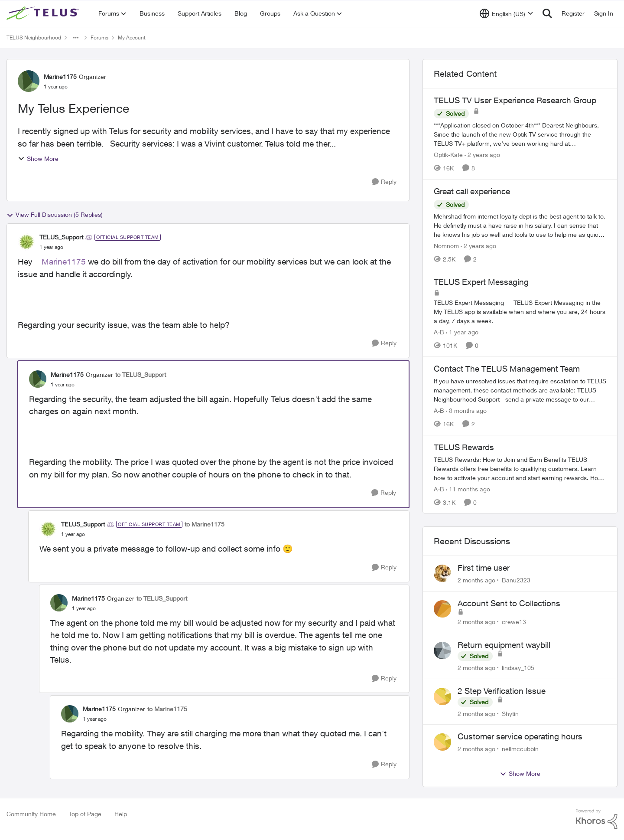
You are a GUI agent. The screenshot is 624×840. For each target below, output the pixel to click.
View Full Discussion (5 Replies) (55, 215)
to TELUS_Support (141, 374)
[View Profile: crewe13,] (442, 609)
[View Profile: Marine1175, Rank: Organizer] (29, 81)
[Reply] (384, 182)
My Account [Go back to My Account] (132, 38)
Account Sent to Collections (509, 603)
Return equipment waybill (504, 645)
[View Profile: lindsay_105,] (442, 650)
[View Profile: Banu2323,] (442, 573)
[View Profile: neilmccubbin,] (442, 742)
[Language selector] (506, 13)
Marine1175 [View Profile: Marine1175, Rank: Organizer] (60, 77)
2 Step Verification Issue (502, 691)
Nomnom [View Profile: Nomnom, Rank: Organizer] (446, 245)
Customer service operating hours (520, 736)
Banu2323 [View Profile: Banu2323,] (516, 580)
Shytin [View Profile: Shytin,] (510, 713)
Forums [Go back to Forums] (99, 38)
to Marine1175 (205, 524)
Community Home (31, 814)
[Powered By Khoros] (597, 819)
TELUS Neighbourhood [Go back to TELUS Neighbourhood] (34, 38)
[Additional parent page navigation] (76, 38)
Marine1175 (64, 261)
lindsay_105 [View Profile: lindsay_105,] (518, 668)
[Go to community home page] (44, 13)
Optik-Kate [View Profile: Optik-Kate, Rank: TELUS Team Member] (448, 155)
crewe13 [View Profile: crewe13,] (514, 622)
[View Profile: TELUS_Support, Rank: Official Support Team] (26, 242)
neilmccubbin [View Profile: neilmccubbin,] (520, 749)
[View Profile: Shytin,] (442, 696)
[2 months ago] (476, 580)
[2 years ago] (482, 155)
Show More (38, 159)
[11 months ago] (468, 489)
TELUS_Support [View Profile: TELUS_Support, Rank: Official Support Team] (61, 237)
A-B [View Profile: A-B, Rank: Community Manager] (439, 332)
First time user (484, 568)
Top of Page (85, 814)
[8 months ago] (466, 410)
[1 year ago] (462, 332)
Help (121, 814)
